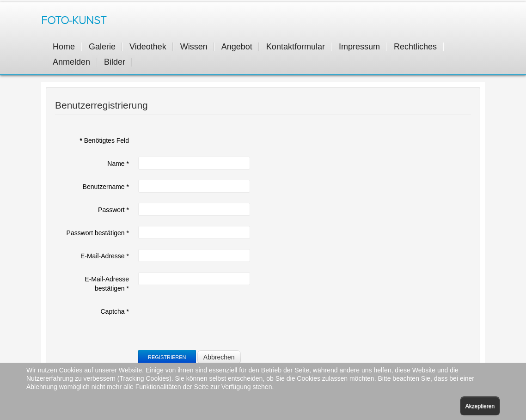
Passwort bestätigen (98, 233)
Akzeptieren (480, 406)
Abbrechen (219, 357)
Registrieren (167, 357)
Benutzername (106, 187)
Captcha (115, 311)
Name (118, 164)
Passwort (113, 210)
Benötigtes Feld (104, 140)
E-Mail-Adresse (105, 256)
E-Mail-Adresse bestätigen (107, 284)
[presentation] (208, 323)
